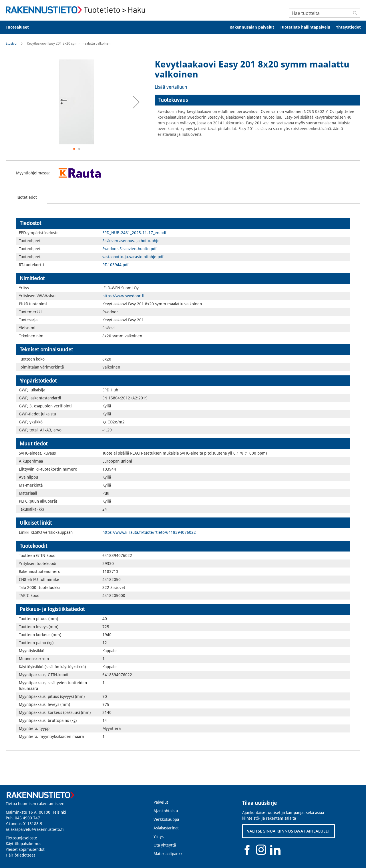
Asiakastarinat (166, 828)
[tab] (257, 100)
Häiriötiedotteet (20, 855)
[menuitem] (21, 27)
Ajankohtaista (166, 811)
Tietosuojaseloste (21, 838)
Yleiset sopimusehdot (25, 849)
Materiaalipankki (169, 854)
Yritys (159, 837)
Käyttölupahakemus (23, 844)
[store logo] (77, 10)
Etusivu (11, 43)
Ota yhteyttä (165, 845)
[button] (136, 102)
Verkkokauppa (166, 819)
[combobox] (325, 13)
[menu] (183, 27)
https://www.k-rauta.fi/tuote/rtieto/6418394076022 (149, 532)
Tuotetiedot (26, 197)
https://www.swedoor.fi (123, 296)
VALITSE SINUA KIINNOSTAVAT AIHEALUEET (289, 831)
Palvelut (161, 802)
